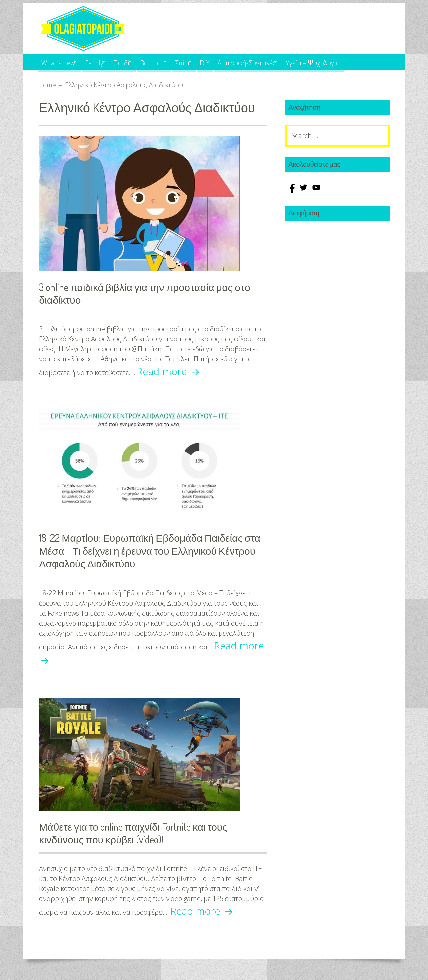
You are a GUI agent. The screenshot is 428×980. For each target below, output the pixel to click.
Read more (170, 372)
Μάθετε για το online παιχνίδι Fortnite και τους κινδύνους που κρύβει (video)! (139, 834)
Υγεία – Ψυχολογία (345, 62)
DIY (229, 62)
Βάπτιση (168, 62)
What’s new (60, 62)
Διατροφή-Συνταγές (273, 62)
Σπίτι (202, 62)
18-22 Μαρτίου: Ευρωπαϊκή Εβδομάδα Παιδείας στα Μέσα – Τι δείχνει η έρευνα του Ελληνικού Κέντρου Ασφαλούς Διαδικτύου (147, 551)
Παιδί (133, 62)
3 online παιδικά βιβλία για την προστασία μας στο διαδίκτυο (151, 293)
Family (101, 62)
